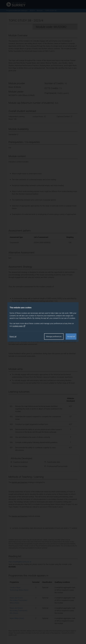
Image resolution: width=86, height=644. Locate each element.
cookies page (19, 326)
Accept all (71, 337)
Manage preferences (54, 337)
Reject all (13, 337)
